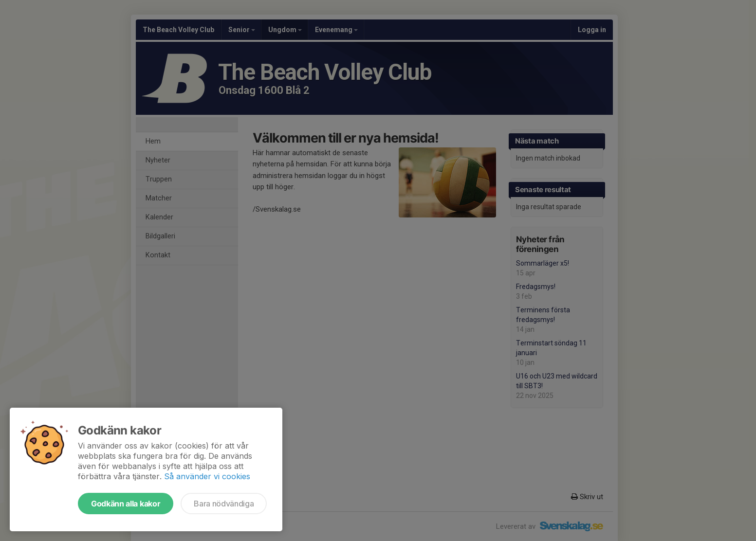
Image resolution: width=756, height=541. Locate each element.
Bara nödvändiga (224, 504)
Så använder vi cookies (207, 476)
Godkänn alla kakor (126, 504)
